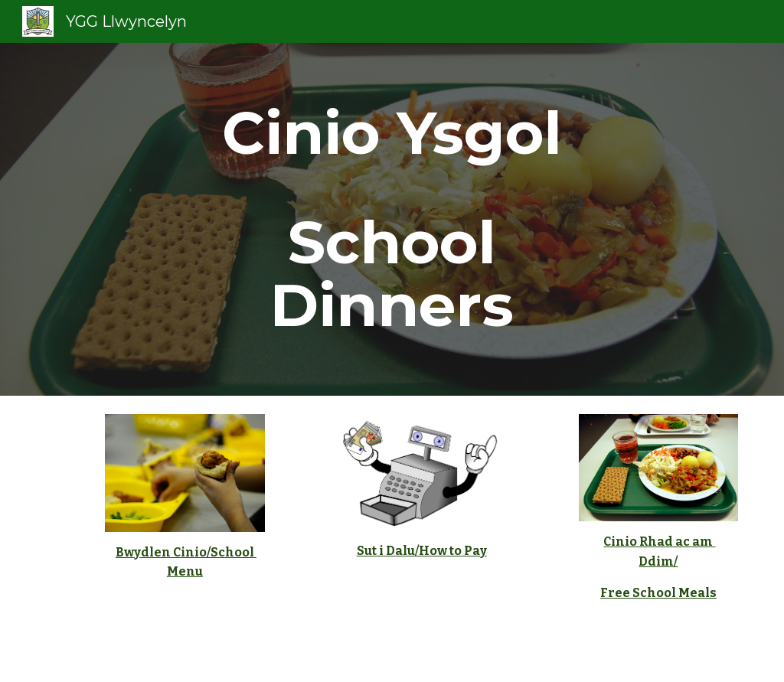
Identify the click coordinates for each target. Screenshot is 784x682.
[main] (392, 219)
